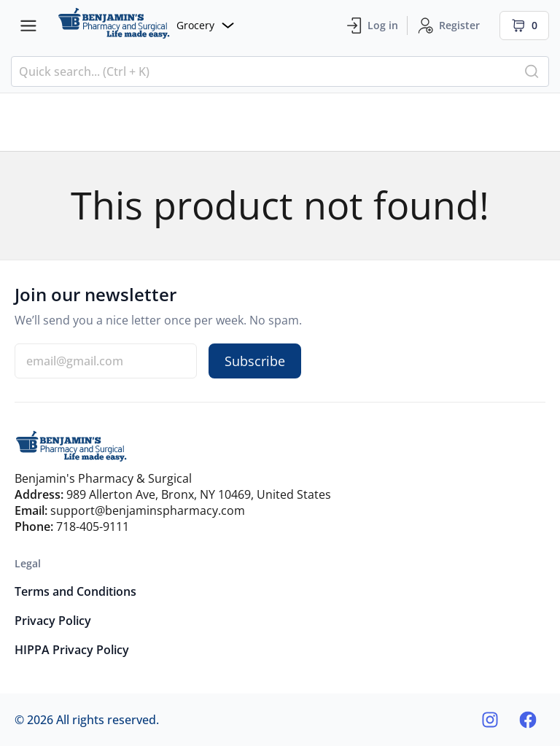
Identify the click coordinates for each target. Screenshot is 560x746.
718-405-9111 (93, 527)
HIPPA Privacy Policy (72, 650)
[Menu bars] (28, 26)
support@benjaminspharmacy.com (148, 510)
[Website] (146, 25)
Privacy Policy (53, 621)
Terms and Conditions (75, 591)
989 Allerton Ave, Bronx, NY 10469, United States (199, 494)
